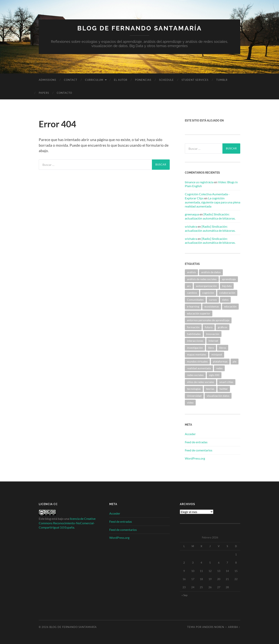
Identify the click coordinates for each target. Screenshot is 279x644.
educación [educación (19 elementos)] (230, 306)
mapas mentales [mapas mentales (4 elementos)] (197, 354)
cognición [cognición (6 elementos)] (208, 293)
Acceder (190, 434)
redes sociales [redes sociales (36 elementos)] (195, 375)
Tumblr (222, 80)
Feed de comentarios (199, 450)
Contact (71, 80)
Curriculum (94, 80)
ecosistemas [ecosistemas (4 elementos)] (212, 306)
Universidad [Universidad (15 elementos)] (194, 396)
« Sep (185, 595)
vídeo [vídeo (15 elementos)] (190, 402)
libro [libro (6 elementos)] (211, 348)
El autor (121, 80)
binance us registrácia (199, 182)
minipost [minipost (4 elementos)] (217, 354)
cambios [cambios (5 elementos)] (192, 293)
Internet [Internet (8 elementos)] (213, 341)
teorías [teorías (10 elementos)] (210, 389)
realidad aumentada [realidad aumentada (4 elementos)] (199, 368)
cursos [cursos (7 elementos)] (213, 300)
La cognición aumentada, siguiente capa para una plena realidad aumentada (213, 202)
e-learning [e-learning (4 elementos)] (193, 306)
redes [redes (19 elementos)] (219, 368)
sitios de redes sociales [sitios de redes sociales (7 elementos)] (201, 382)
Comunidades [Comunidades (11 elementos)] (195, 300)
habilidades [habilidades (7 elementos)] (194, 334)
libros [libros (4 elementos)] (223, 348)
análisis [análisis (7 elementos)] (191, 272)
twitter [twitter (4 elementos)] (224, 389)
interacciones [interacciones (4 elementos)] (195, 341)
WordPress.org (195, 458)
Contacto (64, 93)
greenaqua (192, 214)
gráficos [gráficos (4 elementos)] (223, 327)
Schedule (166, 80)
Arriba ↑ (234, 627)
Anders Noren (213, 627)
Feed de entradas (196, 442)
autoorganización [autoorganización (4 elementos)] (206, 286)
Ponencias (143, 80)
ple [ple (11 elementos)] (235, 361)
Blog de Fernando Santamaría (140, 28)
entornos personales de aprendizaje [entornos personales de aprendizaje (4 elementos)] (208, 320)
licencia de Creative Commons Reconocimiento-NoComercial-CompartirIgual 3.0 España (67, 523)
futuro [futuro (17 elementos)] (209, 327)
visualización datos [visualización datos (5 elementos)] (218, 396)
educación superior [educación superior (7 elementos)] (199, 313)
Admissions (47, 80)
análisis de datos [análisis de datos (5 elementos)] (211, 272)
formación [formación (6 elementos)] (193, 327)
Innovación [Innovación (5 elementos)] (213, 334)
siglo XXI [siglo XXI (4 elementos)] (214, 375)
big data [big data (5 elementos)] (227, 286)
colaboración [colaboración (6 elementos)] (227, 293)
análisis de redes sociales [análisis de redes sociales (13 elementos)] (202, 279)
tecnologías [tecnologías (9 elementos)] (194, 389)
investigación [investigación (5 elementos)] (195, 348)
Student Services (195, 80)
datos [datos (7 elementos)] (225, 300)
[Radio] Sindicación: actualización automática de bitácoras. (210, 216)
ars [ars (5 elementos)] (189, 286)
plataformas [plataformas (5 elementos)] (220, 361)
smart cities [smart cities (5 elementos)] (226, 382)
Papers (44, 93)
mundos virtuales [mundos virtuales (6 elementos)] (197, 361)
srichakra (191, 226)
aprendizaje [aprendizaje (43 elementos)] (229, 279)
